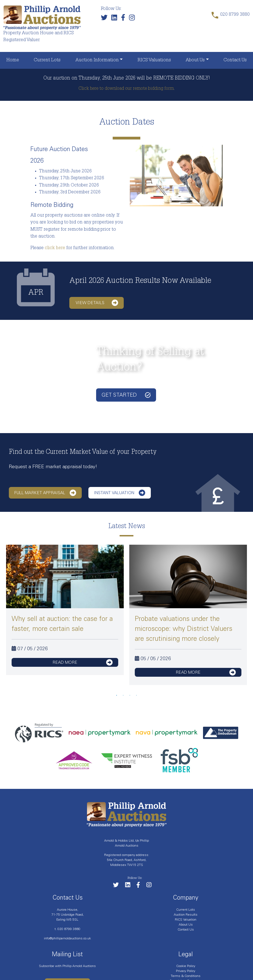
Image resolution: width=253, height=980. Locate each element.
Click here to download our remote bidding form (126, 89)
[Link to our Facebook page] (124, 19)
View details (97, 303)
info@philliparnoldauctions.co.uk (67, 938)
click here (55, 248)
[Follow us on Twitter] (106, 19)
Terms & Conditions (186, 976)
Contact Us (235, 60)
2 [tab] (123, 696)
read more (83, 662)
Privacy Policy (186, 971)
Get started (126, 395)
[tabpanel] (65, 610)
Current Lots (47, 60)
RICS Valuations (154, 60)
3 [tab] (130, 696)
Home (13, 60)
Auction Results (186, 915)
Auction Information (97, 60)
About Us (195, 60)
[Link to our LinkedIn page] (116, 19)
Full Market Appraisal (45, 493)
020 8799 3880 (69, 929)
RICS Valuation (186, 920)
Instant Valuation (120, 493)
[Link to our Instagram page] (133, 19)
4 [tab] (136, 696)
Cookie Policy (186, 966)
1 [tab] (117, 696)
